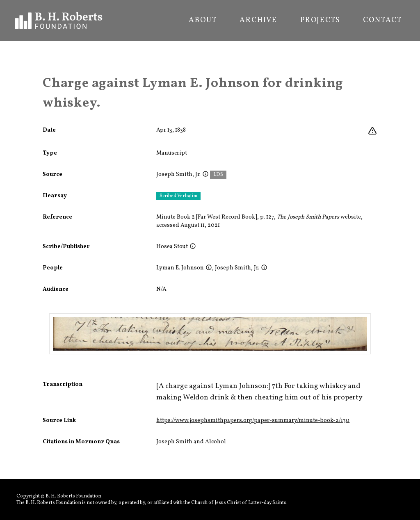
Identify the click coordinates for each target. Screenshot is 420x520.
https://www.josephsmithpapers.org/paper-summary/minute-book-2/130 (253, 421)
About (203, 21)
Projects (320, 21)
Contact (382, 21)
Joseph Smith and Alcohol (191, 442)
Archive (258, 21)
